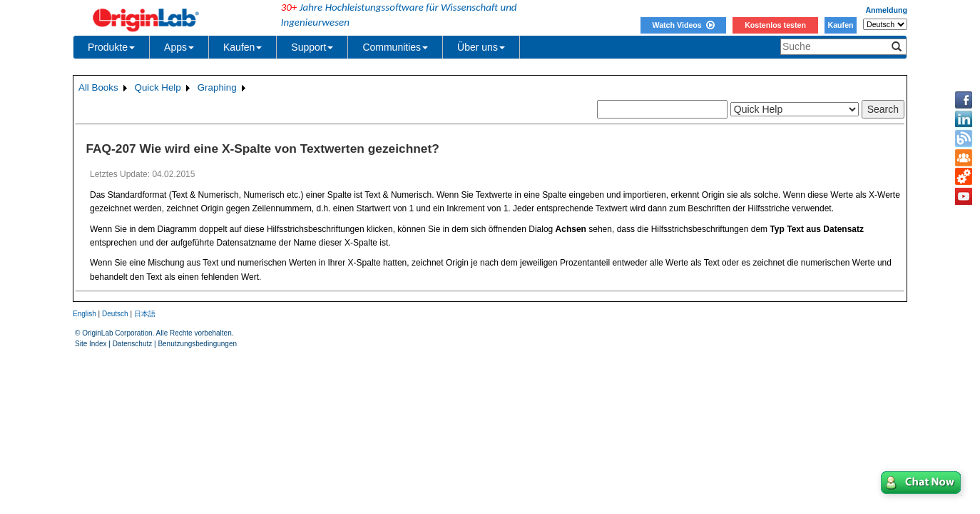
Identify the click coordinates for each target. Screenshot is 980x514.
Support (312, 47)
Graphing (217, 87)
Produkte (111, 47)
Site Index (91, 344)
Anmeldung (886, 10)
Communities (395, 47)
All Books (98, 87)
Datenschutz (133, 344)
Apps (179, 47)
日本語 (145, 314)
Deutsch (115, 314)
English (85, 314)
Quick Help (158, 87)
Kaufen (840, 25)
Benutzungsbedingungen (197, 344)
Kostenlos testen (775, 25)
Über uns (481, 47)
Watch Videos (683, 25)
